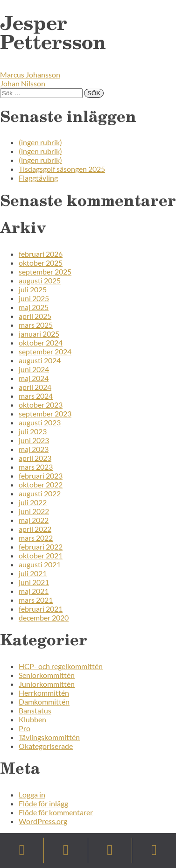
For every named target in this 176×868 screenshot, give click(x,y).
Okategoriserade (46, 746)
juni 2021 (34, 582)
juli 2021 (33, 573)
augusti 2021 (40, 564)
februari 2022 (41, 547)
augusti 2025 (40, 280)
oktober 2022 (41, 484)
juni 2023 (34, 440)
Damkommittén (44, 702)
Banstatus (35, 710)
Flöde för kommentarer (56, 812)
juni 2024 (34, 369)
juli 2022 (33, 502)
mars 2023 (36, 467)
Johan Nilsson (23, 83)
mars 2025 (36, 325)
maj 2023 (34, 449)
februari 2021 (41, 609)
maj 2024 (34, 378)
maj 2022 (34, 520)
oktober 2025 (41, 263)
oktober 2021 (41, 555)
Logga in (32, 794)
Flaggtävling (38, 178)
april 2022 (35, 529)
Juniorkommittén (47, 684)
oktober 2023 (41, 405)
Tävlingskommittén (49, 737)
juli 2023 (33, 431)
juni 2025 (34, 298)
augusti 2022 (40, 493)
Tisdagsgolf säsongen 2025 (62, 169)
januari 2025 (39, 334)
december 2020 (44, 617)
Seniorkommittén (47, 675)
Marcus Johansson (30, 74)
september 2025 (45, 272)
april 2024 (35, 387)
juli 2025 (33, 289)
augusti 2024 (40, 360)
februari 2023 (41, 476)
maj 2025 (34, 307)
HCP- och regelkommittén (61, 666)
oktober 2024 (41, 342)
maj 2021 (34, 591)
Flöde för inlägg (43, 803)
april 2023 (35, 458)
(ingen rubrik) (40, 142)
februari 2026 (41, 254)
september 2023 (45, 413)
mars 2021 (36, 600)
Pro (25, 728)
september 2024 (45, 351)
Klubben (32, 719)
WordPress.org (43, 821)
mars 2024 (36, 396)
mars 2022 (36, 538)
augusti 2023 (40, 422)
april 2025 (35, 316)
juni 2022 (34, 511)
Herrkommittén (44, 693)
